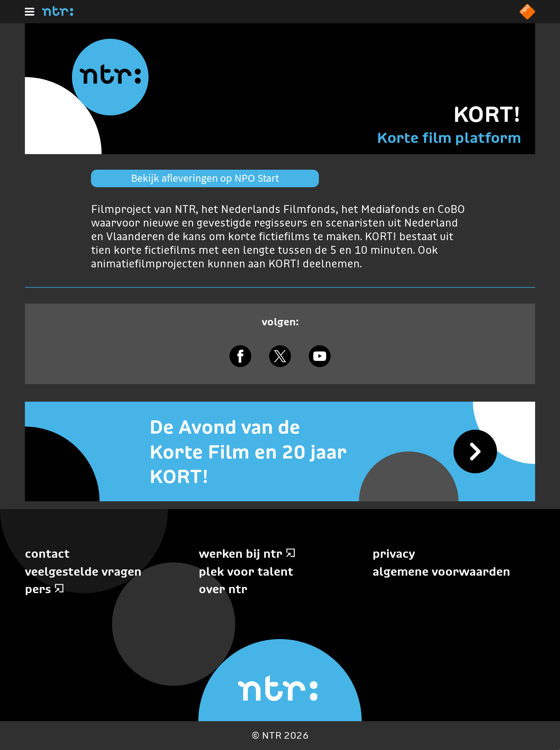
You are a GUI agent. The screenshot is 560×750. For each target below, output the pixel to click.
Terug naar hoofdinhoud (559, 749)
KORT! (487, 114)
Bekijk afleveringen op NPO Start (205, 178)
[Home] (58, 14)
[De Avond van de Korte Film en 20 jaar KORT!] (280, 451)
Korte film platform (449, 138)
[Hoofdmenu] (30, 12)
